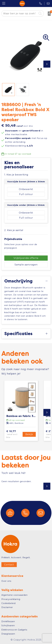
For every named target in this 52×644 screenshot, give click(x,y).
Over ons (6, 581)
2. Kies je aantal (14, 230)
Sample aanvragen (26, 265)
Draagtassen (8, 634)
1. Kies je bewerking (16, 175)
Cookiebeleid (8, 603)
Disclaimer (7, 607)
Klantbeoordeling (19, 146)
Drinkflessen (8, 621)
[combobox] (19, 14)
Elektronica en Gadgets (14, 630)
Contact (9, 565)
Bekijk (29, 434)
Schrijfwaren (8, 626)
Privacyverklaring (11, 599)
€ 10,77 (14, 434)
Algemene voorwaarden (14, 595)
